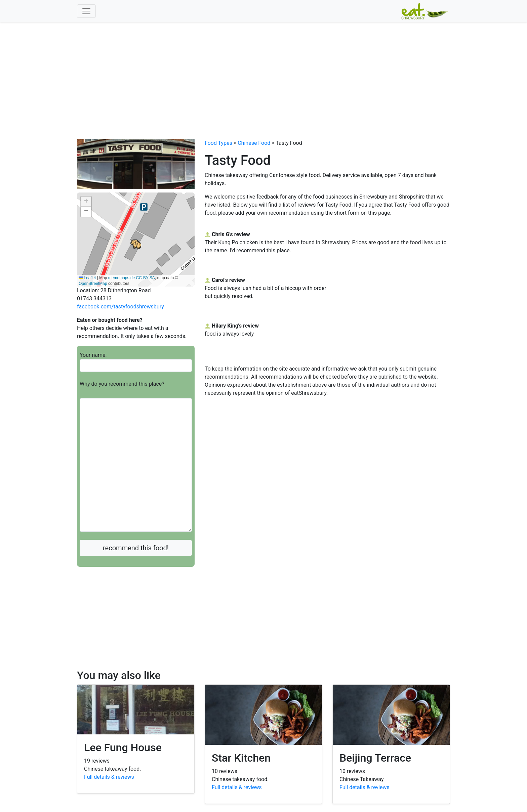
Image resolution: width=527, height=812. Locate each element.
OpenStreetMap (93, 284)
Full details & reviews (109, 777)
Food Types (218, 143)
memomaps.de (121, 278)
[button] (136, 244)
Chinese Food (254, 143)
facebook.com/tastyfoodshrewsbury (120, 307)
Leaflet (87, 278)
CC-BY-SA (146, 278)
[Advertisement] (263, 73)
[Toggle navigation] (86, 11)
